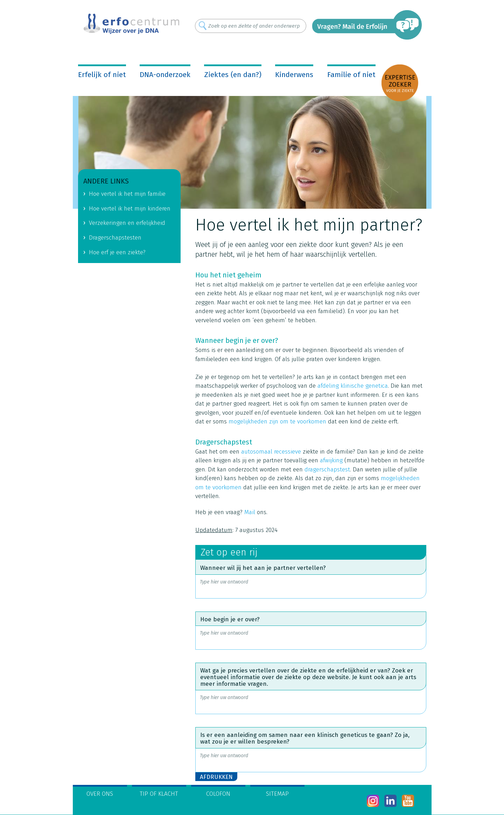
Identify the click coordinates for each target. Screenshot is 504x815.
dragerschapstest (327, 469)
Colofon (218, 794)
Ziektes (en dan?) (233, 75)
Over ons (100, 794)
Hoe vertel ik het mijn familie (127, 194)
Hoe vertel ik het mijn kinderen (130, 209)
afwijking (331, 460)
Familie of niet (351, 75)
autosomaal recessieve (271, 452)
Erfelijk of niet (102, 75)
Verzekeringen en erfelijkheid (127, 223)
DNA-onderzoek (165, 75)
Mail (250, 512)
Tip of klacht (159, 794)
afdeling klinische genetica (353, 386)
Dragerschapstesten (115, 238)
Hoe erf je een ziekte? (117, 252)
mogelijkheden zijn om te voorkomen (277, 422)
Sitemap (277, 794)
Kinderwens (294, 75)
